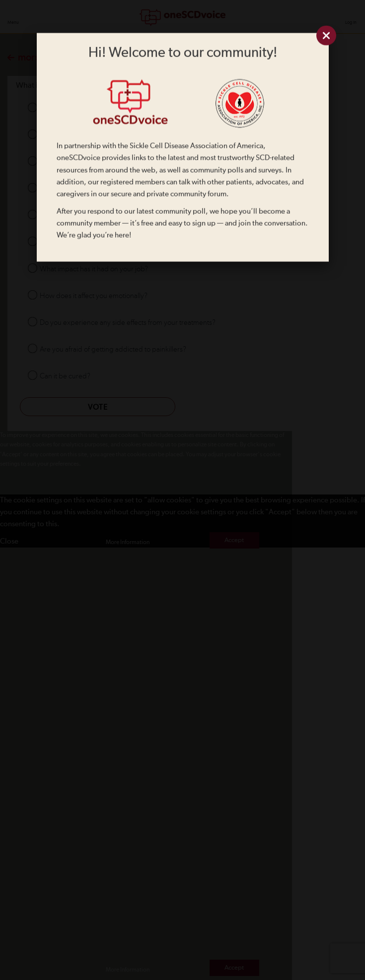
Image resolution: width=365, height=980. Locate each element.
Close (9, 541)
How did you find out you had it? (89, 135)
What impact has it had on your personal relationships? (123, 215)
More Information (128, 543)
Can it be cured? (65, 376)
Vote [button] (98, 407)
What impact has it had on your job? (94, 269)
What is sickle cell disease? (80, 108)
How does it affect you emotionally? (94, 296)
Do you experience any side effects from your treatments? (128, 323)
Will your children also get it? (83, 242)
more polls (35, 58)
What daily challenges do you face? (94, 162)
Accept (234, 540)
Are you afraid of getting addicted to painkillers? (113, 349)
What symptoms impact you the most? (98, 189)
